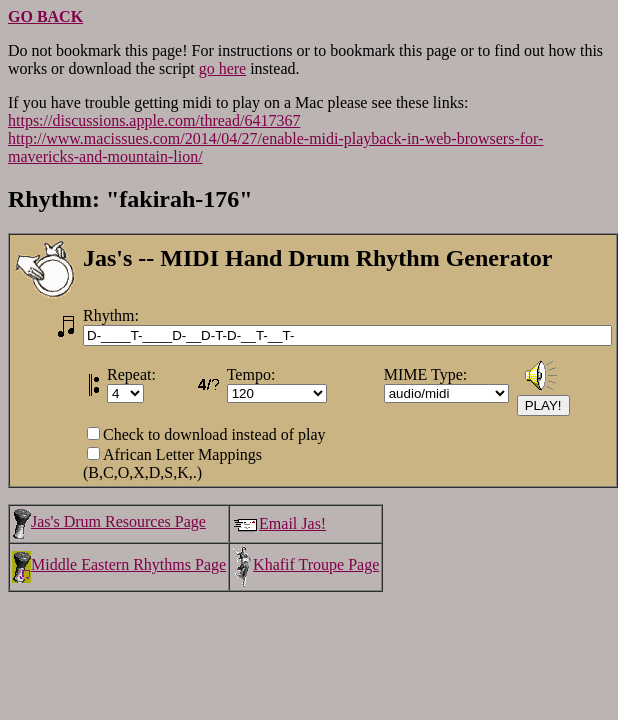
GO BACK (45, 16)
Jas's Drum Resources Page (109, 521)
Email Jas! (279, 523)
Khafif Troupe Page (305, 564)
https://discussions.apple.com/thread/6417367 (154, 120)
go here (223, 68)
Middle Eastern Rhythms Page (119, 564)
